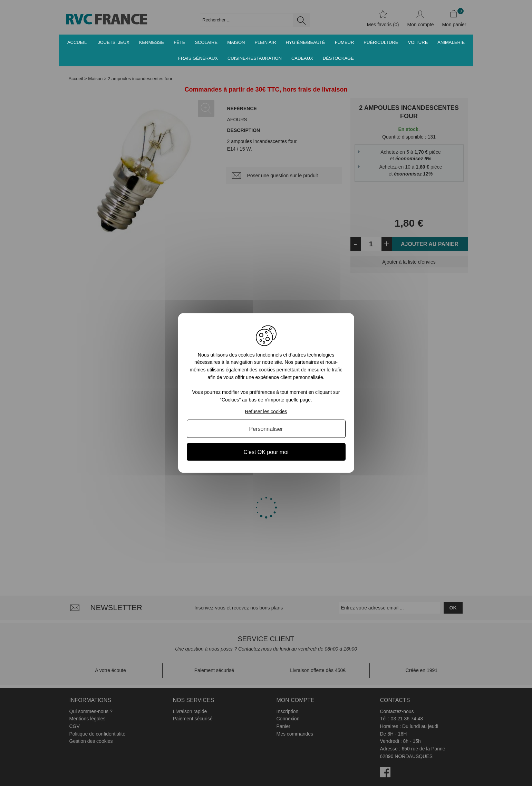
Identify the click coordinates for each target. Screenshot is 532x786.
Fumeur (345, 42)
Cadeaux (302, 58)
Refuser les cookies (266, 411)
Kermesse (152, 42)
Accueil (77, 42)
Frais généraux (198, 58)
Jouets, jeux (114, 42)
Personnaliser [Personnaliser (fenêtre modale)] (266, 429)
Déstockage (338, 58)
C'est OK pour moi (266, 452)
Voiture (418, 42)
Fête (179, 42)
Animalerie (451, 42)
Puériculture (381, 42)
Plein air (265, 42)
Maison (236, 42)
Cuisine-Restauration (255, 58)
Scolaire (206, 42)
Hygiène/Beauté (306, 42)
